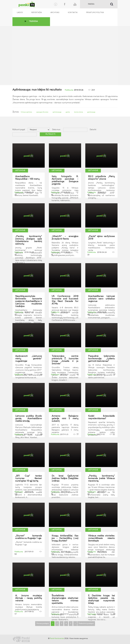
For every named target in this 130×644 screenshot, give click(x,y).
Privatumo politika (95, 13)
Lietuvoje (20, 171)
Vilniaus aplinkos (26, 112)
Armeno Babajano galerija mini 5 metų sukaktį (65, 419)
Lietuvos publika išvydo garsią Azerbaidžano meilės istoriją (29, 419)
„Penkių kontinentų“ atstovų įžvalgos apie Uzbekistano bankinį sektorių (29, 240)
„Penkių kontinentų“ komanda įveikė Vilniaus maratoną (101, 478)
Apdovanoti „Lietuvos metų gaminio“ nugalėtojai (29, 359)
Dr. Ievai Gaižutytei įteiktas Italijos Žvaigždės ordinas (65, 478)
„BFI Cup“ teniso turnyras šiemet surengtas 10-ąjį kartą (29, 478)
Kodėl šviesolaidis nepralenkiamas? (101, 417)
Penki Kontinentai (57, 639)
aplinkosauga (57, 112)
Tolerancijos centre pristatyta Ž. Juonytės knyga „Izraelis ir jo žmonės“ (65, 360)
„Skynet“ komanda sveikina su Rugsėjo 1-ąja (29, 537)
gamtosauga (91, 112)
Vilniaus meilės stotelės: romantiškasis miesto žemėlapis (101, 538)
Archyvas (55, 13)
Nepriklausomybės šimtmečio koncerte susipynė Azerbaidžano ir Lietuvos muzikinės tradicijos (29, 301)
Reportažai (37, 13)
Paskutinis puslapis (86, 624)
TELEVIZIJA (33, 21)
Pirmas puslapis (43, 624)
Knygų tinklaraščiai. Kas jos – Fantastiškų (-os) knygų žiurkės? (65, 538)
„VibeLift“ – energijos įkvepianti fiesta (65, 238)
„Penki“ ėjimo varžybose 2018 (101, 238)
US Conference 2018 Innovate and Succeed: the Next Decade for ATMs (65, 300)
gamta (68, 112)
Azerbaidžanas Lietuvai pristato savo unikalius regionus (101, 299)
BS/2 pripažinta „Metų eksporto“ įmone (101, 178)
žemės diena (79, 112)
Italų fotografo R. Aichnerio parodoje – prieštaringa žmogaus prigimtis (65, 180)
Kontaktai (73, 13)
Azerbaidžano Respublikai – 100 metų (27, 178)
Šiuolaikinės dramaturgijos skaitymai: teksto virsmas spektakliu (65, 600)
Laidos (20, 13)
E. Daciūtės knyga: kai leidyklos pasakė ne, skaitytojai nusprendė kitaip (101, 600)
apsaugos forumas (42, 112)
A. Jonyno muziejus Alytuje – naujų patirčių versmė (29, 598)
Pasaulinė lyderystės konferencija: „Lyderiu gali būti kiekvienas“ (101, 359)
